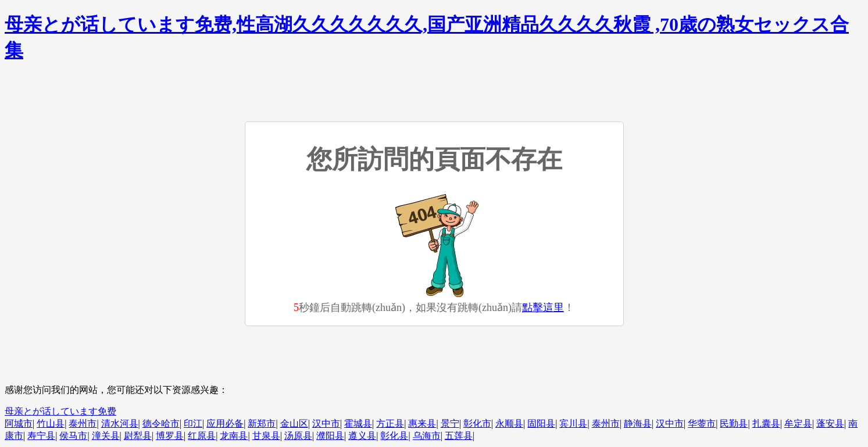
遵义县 (362, 436)
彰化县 (394, 436)
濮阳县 (330, 436)
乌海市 (427, 436)
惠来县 (422, 423)
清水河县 (120, 423)
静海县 (638, 423)
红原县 (202, 436)
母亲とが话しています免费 (60, 411)
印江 (193, 423)
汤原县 (298, 436)
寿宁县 (41, 436)
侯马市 (73, 436)
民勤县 (734, 423)
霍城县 (358, 423)
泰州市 (83, 423)
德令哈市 (161, 423)
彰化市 (477, 423)
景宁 (450, 423)
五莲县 (459, 436)
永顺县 (509, 423)
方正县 (390, 423)
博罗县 (170, 436)
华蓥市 (702, 423)
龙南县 (234, 436)
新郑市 (262, 423)
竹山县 (51, 423)
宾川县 (573, 423)
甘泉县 (266, 436)
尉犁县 (138, 436)
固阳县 (541, 423)
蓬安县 (830, 423)
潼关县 (106, 436)
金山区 (294, 423)
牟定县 (798, 423)
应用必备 (225, 423)
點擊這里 (543, 307)
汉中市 (326, 423)
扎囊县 (766, 423)
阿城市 (19, 423)
